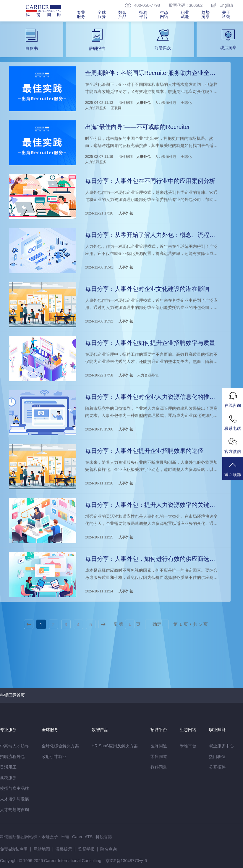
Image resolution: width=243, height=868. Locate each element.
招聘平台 (143, 14)
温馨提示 (64, 849)
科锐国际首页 (12, 695)
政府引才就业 (54, 756)
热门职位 (217, 756)
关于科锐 (226, 14)
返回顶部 (233, 469)
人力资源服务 (96, 108)
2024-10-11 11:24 (99, 591)
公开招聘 (217, 767)
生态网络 (164, 14)
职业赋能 (185, 14)
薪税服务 (8, 778)
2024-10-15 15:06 (99, 429)
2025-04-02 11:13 (99, 103)
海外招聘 (126, 103)
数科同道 (159, 767)
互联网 (116, 108)
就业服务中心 (221, 746)
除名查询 (108, 849)
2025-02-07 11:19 (99, 157)
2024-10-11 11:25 (99, 537)
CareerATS (82, 837)
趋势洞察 (205, 14)
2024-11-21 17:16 (99, 213)
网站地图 (42, 849)
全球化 (186, 103)
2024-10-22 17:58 (99, 375)
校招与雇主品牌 (14, 788)
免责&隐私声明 (14, 849)
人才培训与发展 (14, 799)
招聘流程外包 (12, 756)
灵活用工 (8, 767)
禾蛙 (65, 837)
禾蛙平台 (188, 746)
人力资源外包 (166, 103)
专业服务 (81, 14)
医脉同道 (159, 746)
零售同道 (159, 756)
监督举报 (86, 849)
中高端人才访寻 (14, 746)
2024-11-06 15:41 (99, 267)
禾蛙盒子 (50, 837)
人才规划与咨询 (14, 810)
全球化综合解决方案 (60, 746)
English (222, 5)
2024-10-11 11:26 (99, 483)
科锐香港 (104, 837)
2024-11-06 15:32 (99, 321)
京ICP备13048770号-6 (126, 861)
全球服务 (102, 14)
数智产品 (122, 14)
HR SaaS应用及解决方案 (115, 746)
